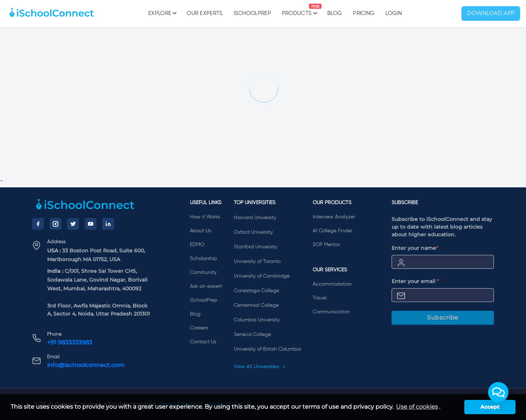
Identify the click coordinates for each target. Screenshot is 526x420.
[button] (498, 392)
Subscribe (443, 318)
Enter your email (415, 281)
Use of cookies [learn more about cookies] (417, 407)
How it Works (205, 217)
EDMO (197, 245)
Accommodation (332, 284)
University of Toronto (257, 261)
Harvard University (255, 218)
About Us (201, 231)
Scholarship (203, 259)
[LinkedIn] (108, 224)
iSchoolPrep (252, 13)
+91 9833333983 (70, 342)
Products (297, 10)
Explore (162, 13)
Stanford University (256, 247)
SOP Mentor (326, 245)
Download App (491, 14)
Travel (320, 298)
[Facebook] (38, 224)
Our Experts (205, 13)
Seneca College (252, 335)
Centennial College (256, 305)
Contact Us (203, 342)
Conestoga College (256, 291)
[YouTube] (91, 224)
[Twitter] (73, 224)
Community (203, 272)
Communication (331, 312)
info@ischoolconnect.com (86, 365)
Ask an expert (206, 286)
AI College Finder (332, 231)
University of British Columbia (267, 349)
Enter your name (415, 248)
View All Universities (260, 367)
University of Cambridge (262, 276)
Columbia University (257, 320)
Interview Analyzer (334, 217)
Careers (199, 328)
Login (394, 13)
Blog (335, 13)
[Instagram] (56, 224)
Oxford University (253, 232)
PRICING (364, 13)
